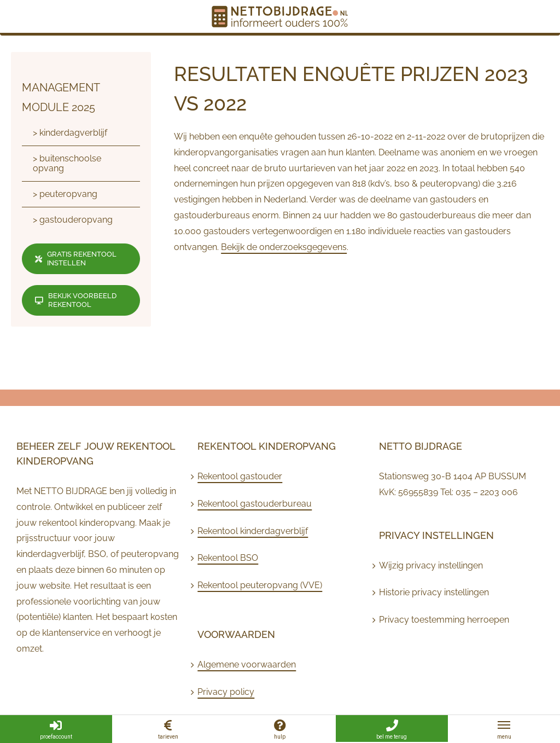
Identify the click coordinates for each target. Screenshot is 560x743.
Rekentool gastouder (240, 476)
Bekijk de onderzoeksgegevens (284, 247)
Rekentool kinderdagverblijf (253, 531)
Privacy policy (226, 692)
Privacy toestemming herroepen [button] (444, 620)
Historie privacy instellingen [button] (434, 592)
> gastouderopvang (73, 220)
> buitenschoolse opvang (67, 163)
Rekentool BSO (228, 558)
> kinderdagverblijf (70, 133)
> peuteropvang (65, 194)
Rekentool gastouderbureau (255, 504)
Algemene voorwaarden (247, 664)
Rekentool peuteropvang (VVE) (260, 585)
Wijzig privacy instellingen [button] (431, 565)
